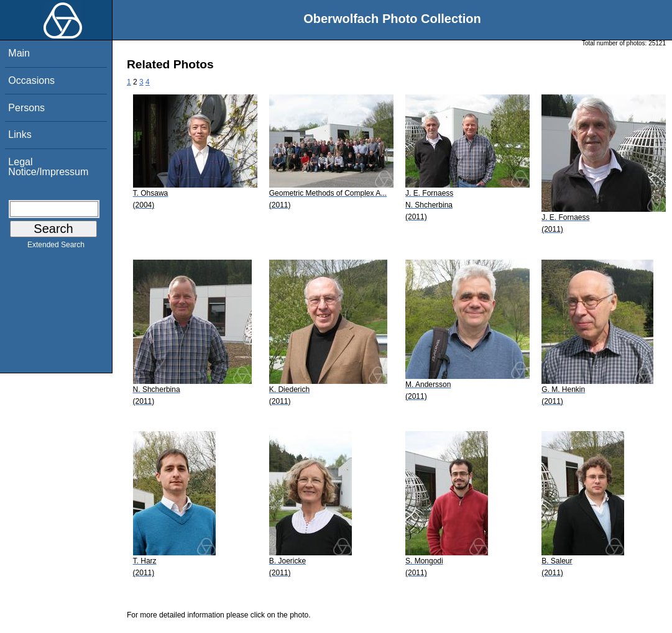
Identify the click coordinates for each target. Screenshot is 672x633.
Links (20, 134)
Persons (26, 108)
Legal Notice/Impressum (48, 167)
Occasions (31, 80)
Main (19, 53)
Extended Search (56, 247)
